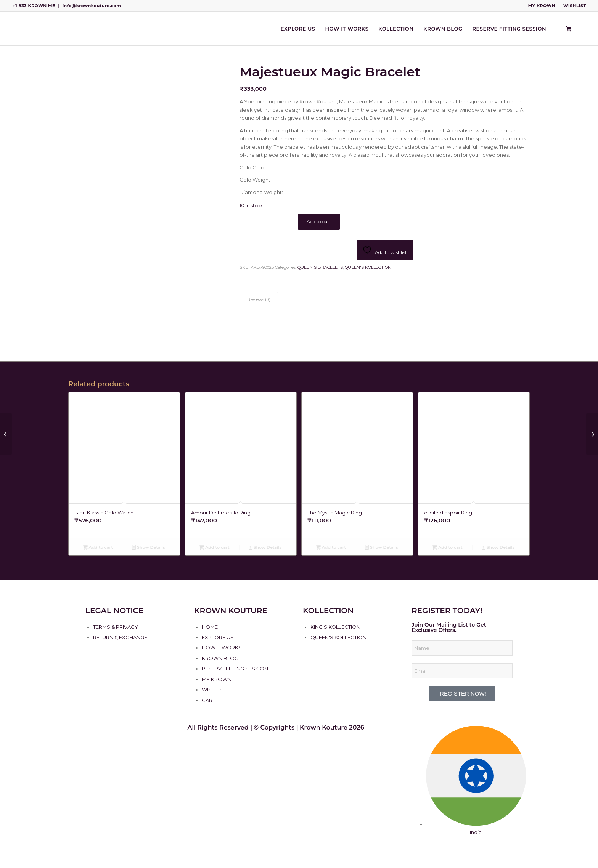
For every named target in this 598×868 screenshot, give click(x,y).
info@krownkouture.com (92, 6)
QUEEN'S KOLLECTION (368, 267)
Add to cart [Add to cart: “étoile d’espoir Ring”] (447, 548)
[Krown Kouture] (12, 29)
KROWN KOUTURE (231, 611)
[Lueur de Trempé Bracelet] (6, 434)
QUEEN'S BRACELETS (320, 267)
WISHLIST (575, 6)
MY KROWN (542, 6)
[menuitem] (542, 6)
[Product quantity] (248, 222)
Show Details (148, 548)
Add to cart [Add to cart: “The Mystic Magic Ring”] (331, 548)
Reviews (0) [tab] (259, 300)
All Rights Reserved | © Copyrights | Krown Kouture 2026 (276, 727)
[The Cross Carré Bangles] (592, 434)
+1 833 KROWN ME (34, 6)
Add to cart (319, 221)
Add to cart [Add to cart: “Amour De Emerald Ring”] (214, 548)
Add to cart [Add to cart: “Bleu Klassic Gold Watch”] (98, 548)
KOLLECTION (328, 611)
